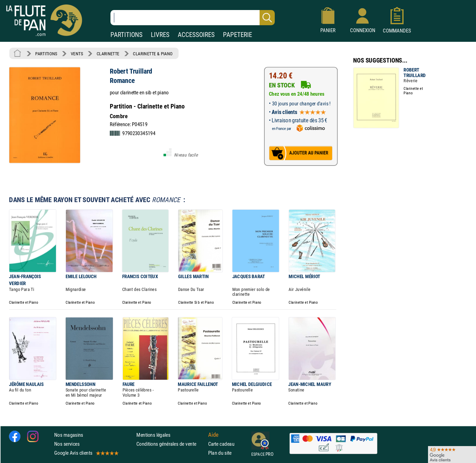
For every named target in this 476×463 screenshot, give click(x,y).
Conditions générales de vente (171, 444)
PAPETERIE (237, 35)
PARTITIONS (127, 35)
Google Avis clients (86, 453)
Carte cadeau (221, 444)
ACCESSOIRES (196, 35)
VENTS (77, 54)
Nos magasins (69, 435)
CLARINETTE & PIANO (153, 54)
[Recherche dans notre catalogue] (193, 18)
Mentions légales (153, 435)
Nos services (67, 444)
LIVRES (160, 35)
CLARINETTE (108, 54)
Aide (213, 435)
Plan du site (220, 453)
